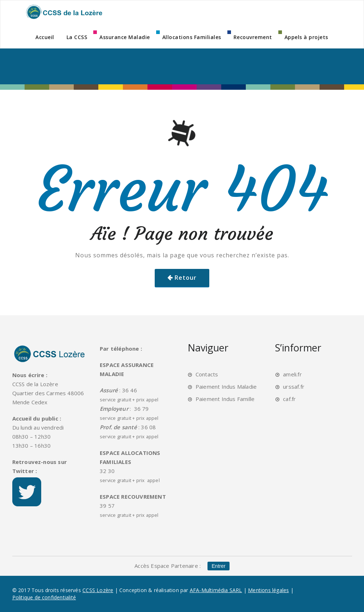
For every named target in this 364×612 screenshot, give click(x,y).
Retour (186, 278)
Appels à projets (306, 37)
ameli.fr (292, 374)
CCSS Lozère (98, 590)
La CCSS (77, 37)
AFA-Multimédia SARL (216, 590)
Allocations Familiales (192, 37)
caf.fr (289, 399)
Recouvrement (253, 37)
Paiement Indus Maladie (226, 387)
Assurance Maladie (125, 37)
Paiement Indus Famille (225, 399)
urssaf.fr (294, 387)
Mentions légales (268, 590)
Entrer (219, 566)
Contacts (207, 374)
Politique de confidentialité (44, 597)
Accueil (45, 37)
